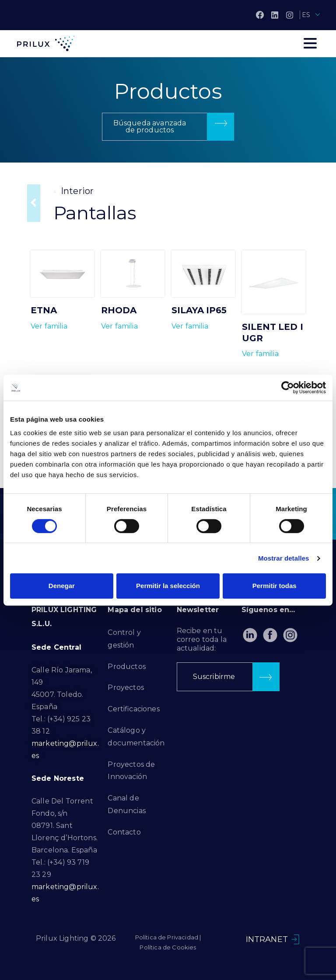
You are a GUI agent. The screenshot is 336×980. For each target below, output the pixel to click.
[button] (168, 127)
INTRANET (267, 939)
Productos (126, 667)
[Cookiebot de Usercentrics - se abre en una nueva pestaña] (288, 388)
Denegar (62, 586)
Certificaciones (133, 709)
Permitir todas (275, 586)
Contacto (124, 832)
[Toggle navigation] (310, 43)
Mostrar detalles (284, 558)
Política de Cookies (168, 947)
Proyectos (126, 687)
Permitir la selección (168, 586)
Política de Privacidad (167, 937)
